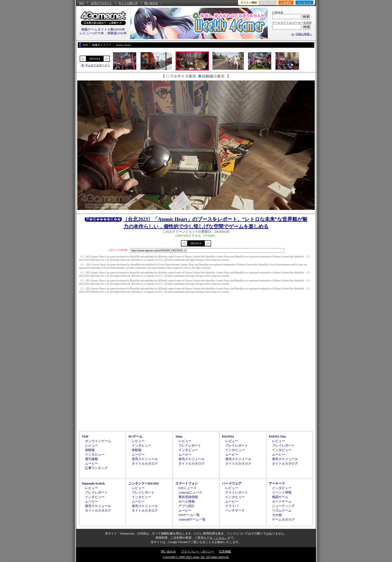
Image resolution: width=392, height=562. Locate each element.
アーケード (277, 483)
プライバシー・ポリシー (197, 552)
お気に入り (268, 3)
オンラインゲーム (98, 441)
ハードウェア (232, 483)
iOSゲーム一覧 (189, 515)
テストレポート (237, 492)
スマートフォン (187, 483)
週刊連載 (91, 459)
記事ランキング (96, 468)
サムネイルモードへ (98, 65)
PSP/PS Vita (277, 436)
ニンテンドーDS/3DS (144, 483)
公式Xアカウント (101, 3)
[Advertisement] (196, 388)
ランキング (304, 3)
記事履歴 (286, 3)
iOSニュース (187, 488)
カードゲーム (282, 501)
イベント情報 (282, 492)
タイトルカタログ (145, 463)
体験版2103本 (117, 33)
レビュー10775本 (92, 33)
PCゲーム (135, 436)
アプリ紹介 (187, 506)
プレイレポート (190, 445)
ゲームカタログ (283, 519)
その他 (277, 515)
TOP (85, 436)
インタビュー (95, 454)
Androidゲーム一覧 (192, 519)
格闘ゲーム (280, 497)
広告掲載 (225, 552)
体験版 (90, 450)
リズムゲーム (282, 510)
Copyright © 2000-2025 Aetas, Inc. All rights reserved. (196, 557)
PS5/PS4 (228, 436)
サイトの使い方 (128, 3)
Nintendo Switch (93, 483)
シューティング (283, 506)
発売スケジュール (145, 459)
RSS (82, 3)
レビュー (91, 445)
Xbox (179, 436)
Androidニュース (190, 492)
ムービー (91, 463)
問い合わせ (151, 3)
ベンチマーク (235, 510)
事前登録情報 (188, 497)
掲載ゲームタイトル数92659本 (103, 29)
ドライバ (232, 506)
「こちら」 (220, 538)
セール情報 (187, 501)
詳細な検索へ (304, 34)
